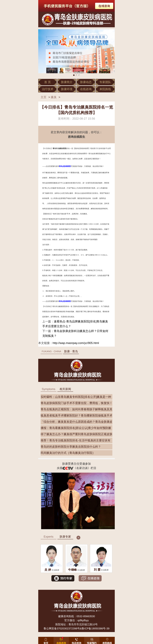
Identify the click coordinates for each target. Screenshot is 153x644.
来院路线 (105, 89)
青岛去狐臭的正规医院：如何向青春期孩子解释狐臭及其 (76, 409)
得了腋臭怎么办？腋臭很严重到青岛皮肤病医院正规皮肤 (76, 434)
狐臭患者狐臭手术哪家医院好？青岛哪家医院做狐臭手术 (76, 415)
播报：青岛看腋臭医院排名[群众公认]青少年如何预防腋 (76, 428)
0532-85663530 (86, 616)
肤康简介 (67, 82)
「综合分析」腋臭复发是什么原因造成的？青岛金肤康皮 (76, 422)
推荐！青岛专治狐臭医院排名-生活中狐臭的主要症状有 (76, 440)
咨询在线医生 (76, 137)
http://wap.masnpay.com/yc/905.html (76, 343)
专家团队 (105, 82)
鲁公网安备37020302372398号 (62, 629)
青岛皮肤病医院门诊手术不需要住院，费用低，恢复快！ (76, 403)
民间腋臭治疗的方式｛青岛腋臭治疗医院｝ (68, 453)
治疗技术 (48, 89)
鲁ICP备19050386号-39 (96, 629)
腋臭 (54, 97)
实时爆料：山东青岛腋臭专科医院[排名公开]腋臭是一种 (76, 397)
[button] (92, 640)
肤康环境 (67, 89)
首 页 (48, 82)
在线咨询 (86, 89)
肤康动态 (86, 82)
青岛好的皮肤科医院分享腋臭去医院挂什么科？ (71, 447)
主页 (44, 97)
